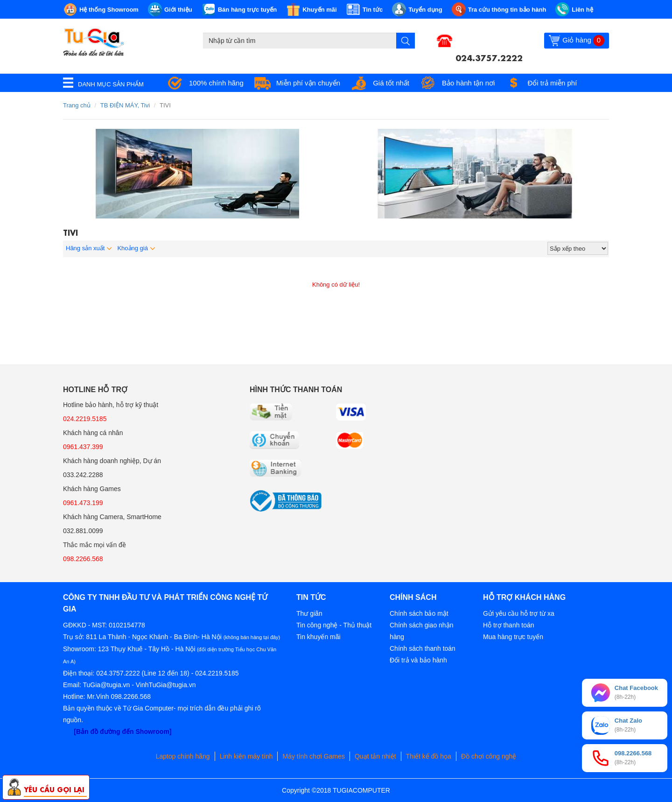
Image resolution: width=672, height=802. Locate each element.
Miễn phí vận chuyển (308, 83)
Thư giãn (309, 613)
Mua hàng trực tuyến (513, 637)
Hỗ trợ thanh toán (509, 625)
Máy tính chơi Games (314, 756)
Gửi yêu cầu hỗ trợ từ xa (519, 613)
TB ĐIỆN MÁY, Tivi (125, 105)
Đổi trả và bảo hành (418, 660)
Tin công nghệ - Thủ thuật (334, 625)
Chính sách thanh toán (423, 648)
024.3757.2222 (489, 57)
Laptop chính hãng (183, 756)
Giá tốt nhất (391, 83)
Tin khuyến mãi (318, 637)
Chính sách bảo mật (419, 613)
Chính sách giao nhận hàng (421, 631)
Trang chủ (77, 105)
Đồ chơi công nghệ (489, 756)
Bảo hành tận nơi (468, 83)
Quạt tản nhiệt (375, 756)
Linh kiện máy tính (246, 756)
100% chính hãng (216, 83)
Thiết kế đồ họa (429, 756)
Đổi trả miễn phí (552, 83)
